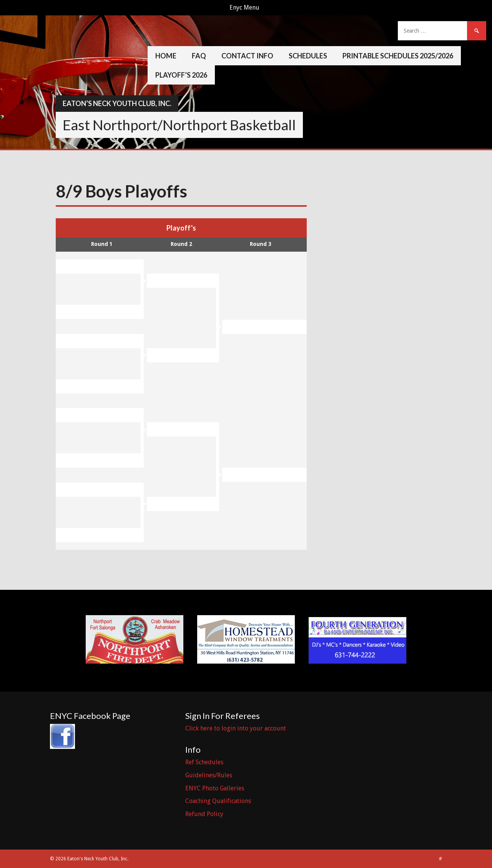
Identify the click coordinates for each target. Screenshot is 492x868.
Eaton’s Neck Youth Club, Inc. (117, 103)
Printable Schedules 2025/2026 (398, 56)
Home (166, 56)
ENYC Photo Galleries (215, 788)
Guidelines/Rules (209, 775)
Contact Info (247, 56)
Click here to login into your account (236, 728)
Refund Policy (204, 814)
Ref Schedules (204, 762)
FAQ (199, 56)
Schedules (308, 56)
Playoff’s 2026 (181, 75)
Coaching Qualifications (218, 801)
